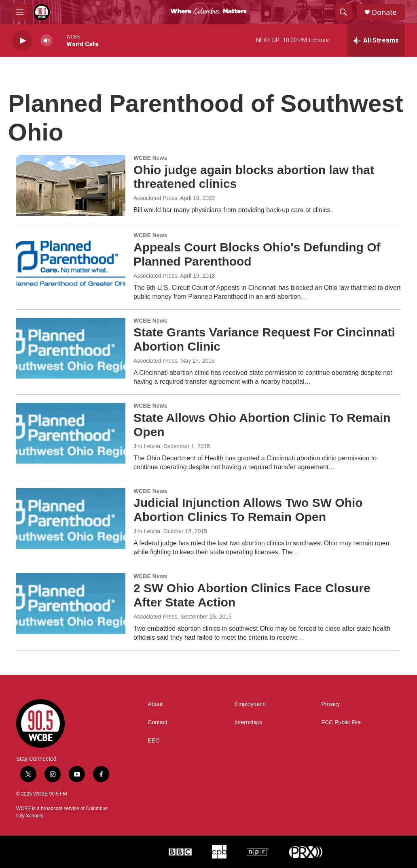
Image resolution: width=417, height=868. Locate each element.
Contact (157, 722)
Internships (248, 722)
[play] (22, 41)
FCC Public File (341, 722)
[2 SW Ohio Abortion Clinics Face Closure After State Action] (71, 604)
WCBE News (150, 158)
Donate (384, 12)
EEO (154, 741)
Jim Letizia (147, 446)
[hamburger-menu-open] (20, 12)
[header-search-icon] (343, 12)
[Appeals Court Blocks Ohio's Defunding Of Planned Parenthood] (71, 263)
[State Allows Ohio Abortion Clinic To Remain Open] (71, 433)
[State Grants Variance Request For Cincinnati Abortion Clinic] (71, 348)
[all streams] (376, 40)
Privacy (330, 704)
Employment (250, 704)
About (155, 704)
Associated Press (155, 198)
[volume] (47, 41)
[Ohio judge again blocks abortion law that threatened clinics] (71, 185)
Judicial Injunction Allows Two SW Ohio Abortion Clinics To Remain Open (248, 510)
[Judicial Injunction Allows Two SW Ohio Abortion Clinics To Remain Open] (71, 519)
